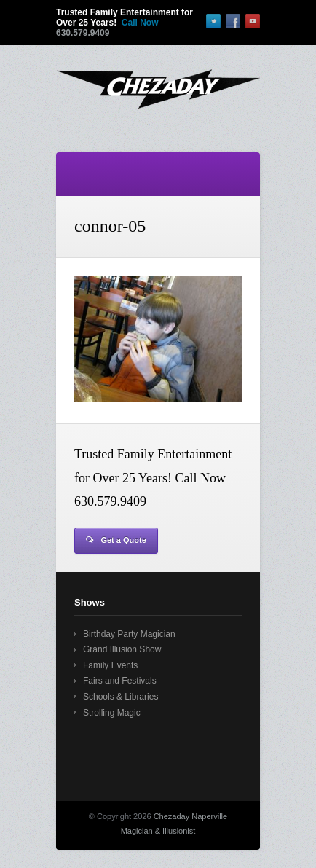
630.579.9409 (83, 33)
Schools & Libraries (121, 697)
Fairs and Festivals (120, 681)
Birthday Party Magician (129, 634)
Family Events (110, 665)
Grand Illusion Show (122, 649)
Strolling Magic (112, 713)
